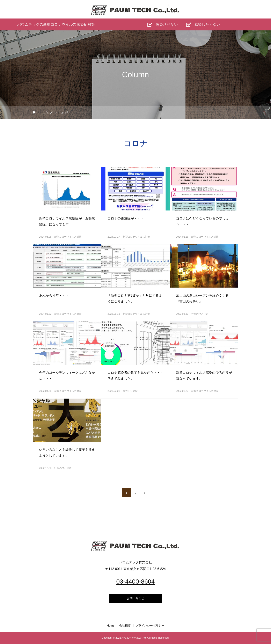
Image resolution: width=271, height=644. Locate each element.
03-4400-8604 (136, 581)
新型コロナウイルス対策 (68, 237)
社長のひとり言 (200, 314)
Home (111, 626)
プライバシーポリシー (150, 626)
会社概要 (125, 626)
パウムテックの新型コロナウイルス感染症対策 (56, 24)
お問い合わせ (135, 598)
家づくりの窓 (130, 391)
